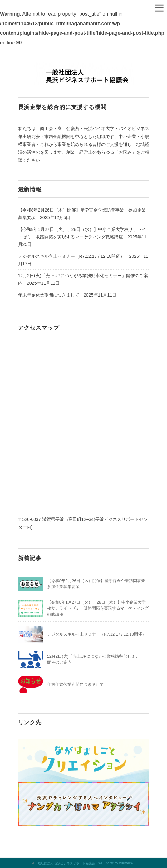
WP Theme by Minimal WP (117, 863)
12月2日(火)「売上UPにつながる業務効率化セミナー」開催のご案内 (83, 279)
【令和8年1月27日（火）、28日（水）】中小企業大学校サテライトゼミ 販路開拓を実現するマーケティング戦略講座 (82, 233)
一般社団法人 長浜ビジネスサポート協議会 (65, 863)
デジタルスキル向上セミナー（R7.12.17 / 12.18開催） (71, 256)
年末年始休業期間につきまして (49, 295)
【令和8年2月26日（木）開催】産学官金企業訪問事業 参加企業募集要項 (82, 214)
